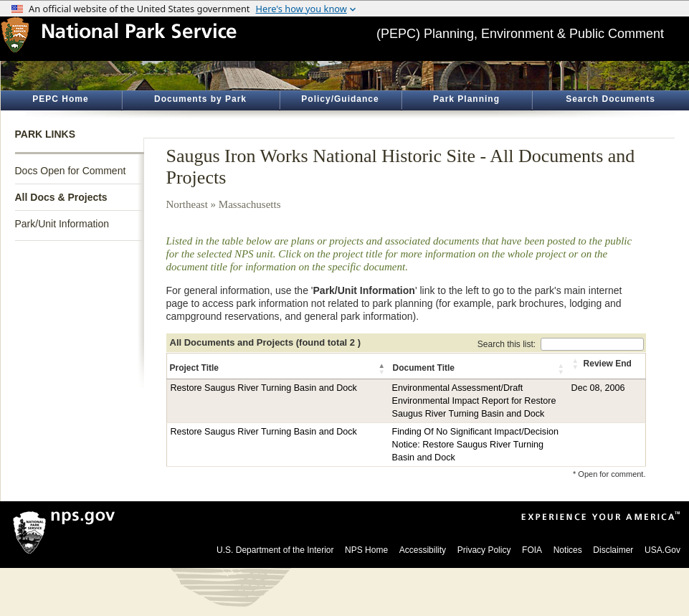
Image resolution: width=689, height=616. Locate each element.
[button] (383, 369)
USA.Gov (662, 550)
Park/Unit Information (62, 224)
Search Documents (610, 99)
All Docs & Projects (61, 197)
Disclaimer (613, 550)
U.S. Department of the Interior (275, 550)
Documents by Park (200, 99)
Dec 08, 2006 (598, 388)
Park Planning (466, 99)
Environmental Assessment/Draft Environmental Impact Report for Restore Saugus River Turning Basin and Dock (474, 401)
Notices (568, 550)
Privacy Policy (484, 550)
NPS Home (366, 550)
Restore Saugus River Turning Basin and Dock (264, 388)
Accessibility (423, 550)
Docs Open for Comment (71, 171)
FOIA (532, 550)
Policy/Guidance (340, 99)
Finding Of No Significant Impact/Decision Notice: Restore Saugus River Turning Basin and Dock (475, 445)
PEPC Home (60, 99)
